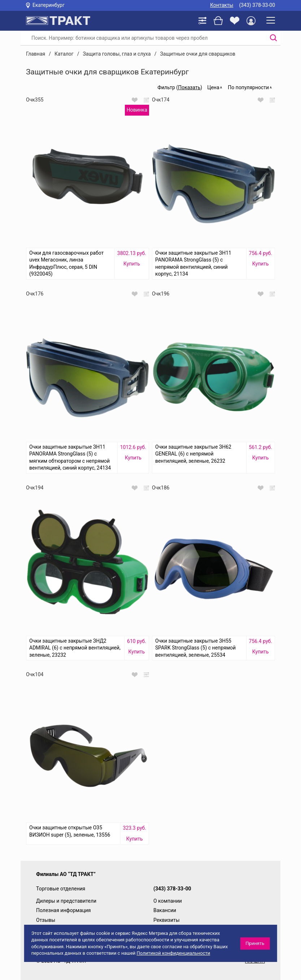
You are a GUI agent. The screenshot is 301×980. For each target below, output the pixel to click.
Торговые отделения (61, 889)
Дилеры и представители (66, 901)
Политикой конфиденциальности (174, 953)
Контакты (222, 5)
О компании (168, 901)
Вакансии (165, 910)
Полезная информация (64, 910)
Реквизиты (167, 920)
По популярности (248, 87)
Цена (213, 87)
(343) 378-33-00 (257, 5)
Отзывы (46, 920)
